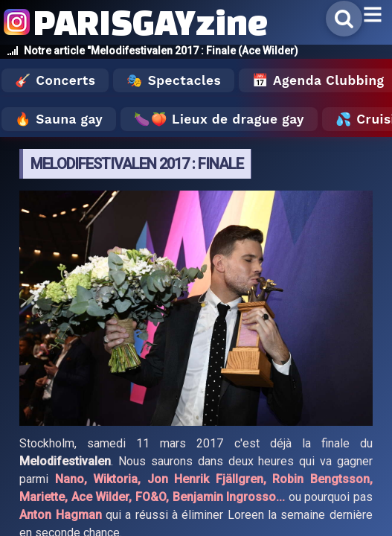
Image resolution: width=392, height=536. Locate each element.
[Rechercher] (344, 19)
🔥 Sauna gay (59, 119)
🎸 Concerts (55, 80)
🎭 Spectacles (174, 80)
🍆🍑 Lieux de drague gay (219, 119)
